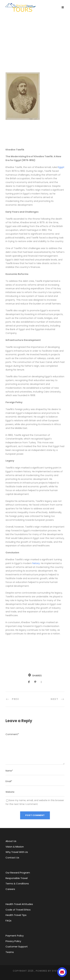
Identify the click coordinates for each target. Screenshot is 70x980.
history (36, 563)
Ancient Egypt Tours (35, 37)
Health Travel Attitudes (19, 904)
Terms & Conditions (17, 884)
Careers (10, 889)
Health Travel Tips (16, 915)
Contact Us (12, 858)
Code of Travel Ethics (18, 910)
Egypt (61, 167)
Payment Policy (15, 936)
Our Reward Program (18, 873)
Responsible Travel (17, 878)
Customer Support (17, 947)
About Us (11, 841)
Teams (10, 952)
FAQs (8, 921)
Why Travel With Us (17, 852)
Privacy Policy (13, 941)
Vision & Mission (15, 847)
